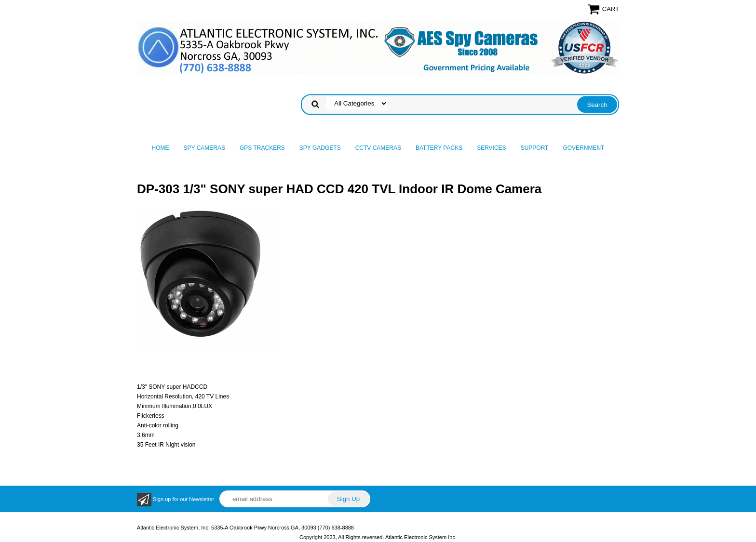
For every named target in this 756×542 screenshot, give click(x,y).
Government (583, 148)
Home (161, 148)
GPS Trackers (262, 148)
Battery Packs (439, 148)
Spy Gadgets (320, 148)
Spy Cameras (204, 148)
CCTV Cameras (378, 148)
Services (491, 148)
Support (535, 148)
